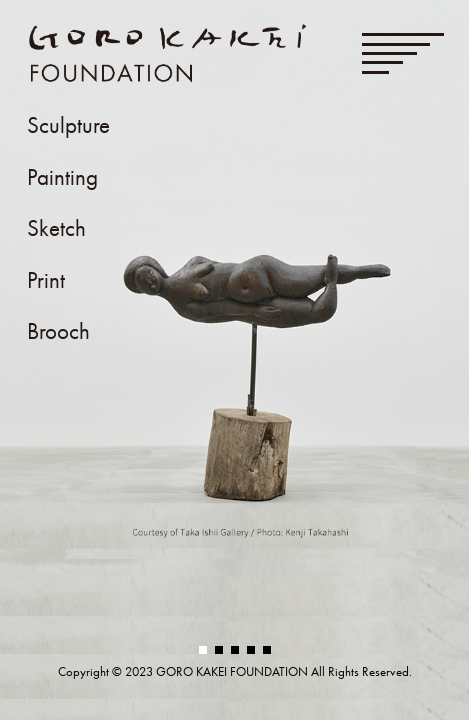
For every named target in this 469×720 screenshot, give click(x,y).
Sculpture (68, 125)
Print (46, 280)
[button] (203, 650)
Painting (62, 177)
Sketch (56, 228)
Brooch (58, 331)
